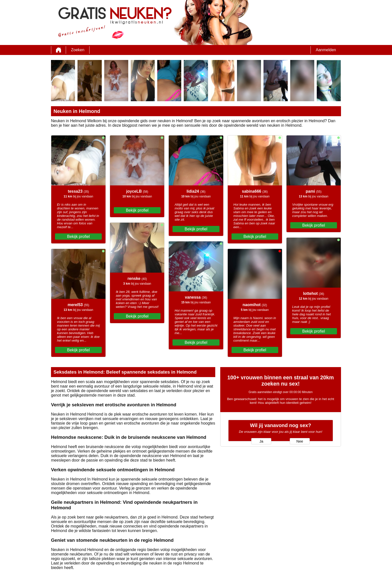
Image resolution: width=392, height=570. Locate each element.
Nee (300, 441)
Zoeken (78, 50)
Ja (261, 441)
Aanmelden (326, 50)
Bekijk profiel (78, 237)
